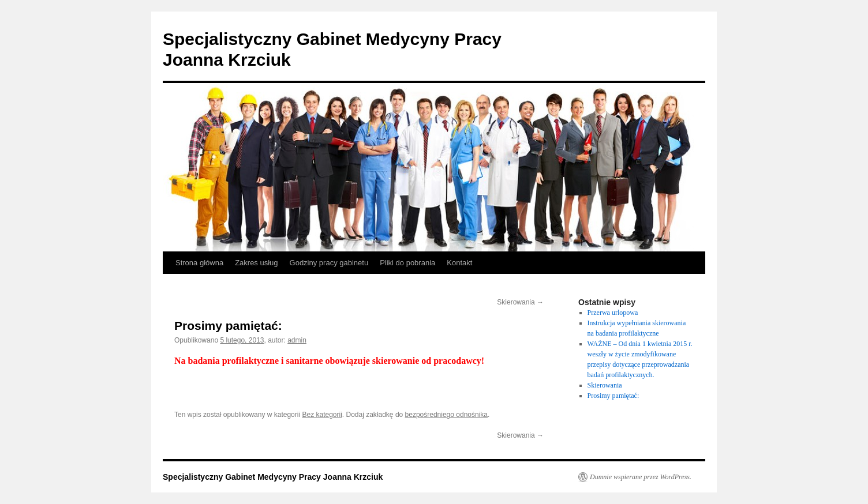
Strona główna (199, 263)
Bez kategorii (322, 415)
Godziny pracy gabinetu (329, 263)
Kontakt (459, 263)
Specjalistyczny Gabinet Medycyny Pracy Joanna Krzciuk (273, 477)
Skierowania (520, 302)
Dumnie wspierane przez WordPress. (641, 477)
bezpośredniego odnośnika (446, 415)
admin (297, 340)
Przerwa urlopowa (613, 313)
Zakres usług (256, 263)
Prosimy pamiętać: (613, 396)
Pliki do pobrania (407, 263)
